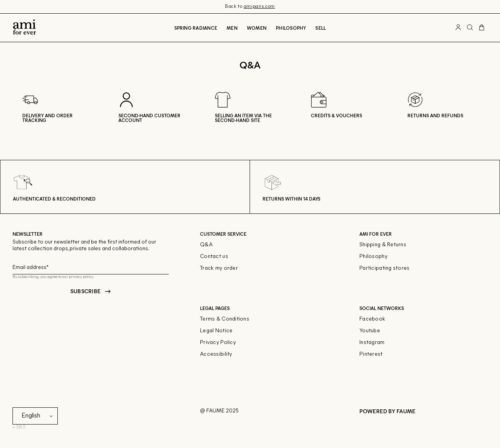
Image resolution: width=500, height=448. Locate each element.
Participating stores (385, 268)
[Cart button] (482, 28)
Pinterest (371, 354)
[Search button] (470, 28)
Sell (321, 28)
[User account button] (458, 28)
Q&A (206, 245)
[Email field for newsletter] (91, 266)
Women (257, 28)
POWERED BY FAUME (387, 411)
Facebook (372, 319)
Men (232, 28)
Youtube (370, 331)
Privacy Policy (218, 343)
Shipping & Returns (383, 245)
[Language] (39, 416)
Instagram (372, 343)
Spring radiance (196, 28)
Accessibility (216, 354)
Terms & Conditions (225, 319)
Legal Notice (216, 331)
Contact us (214, 257)
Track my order (219, 268)
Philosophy (291, 28)
